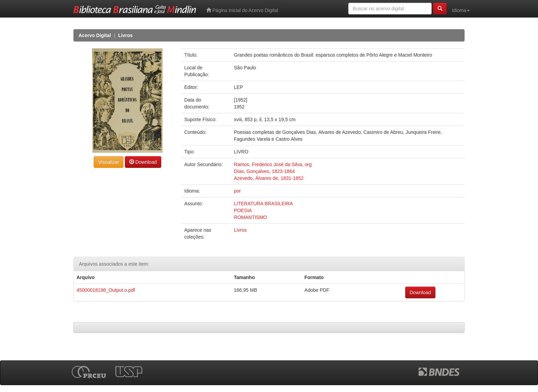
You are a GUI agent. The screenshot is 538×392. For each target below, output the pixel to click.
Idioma (461, 10)
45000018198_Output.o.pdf (106, 290)
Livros (126, 35)
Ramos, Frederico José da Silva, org (273, 164)
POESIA (243, 210)
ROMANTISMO (250, 217)
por (237, 191)
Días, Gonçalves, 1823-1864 (264, 171)
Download (143, 162)
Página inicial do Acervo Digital (242, 10)
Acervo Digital (95, 35)
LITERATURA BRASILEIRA (264, 204)
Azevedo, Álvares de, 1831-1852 (269, 178)
